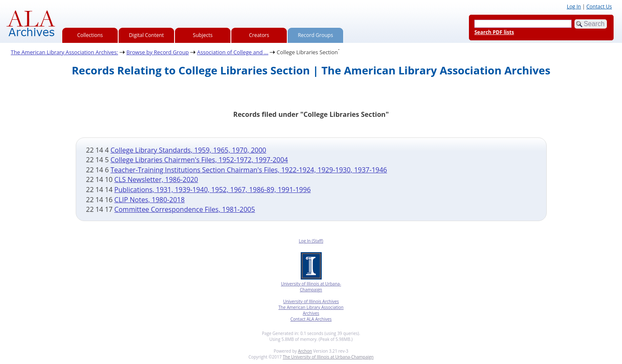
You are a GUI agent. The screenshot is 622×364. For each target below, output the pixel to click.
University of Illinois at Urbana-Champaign (311, 287)
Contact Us (599, 7)
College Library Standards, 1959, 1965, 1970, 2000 (188, 150)
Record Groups (315, 35)
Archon (305, 351)
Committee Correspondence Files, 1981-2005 (185, 209)
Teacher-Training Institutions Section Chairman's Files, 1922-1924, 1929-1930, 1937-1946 (249, 170)
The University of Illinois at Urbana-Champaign (328, 357)
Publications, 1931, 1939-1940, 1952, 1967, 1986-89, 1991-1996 (213, 190)
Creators (259, 35)
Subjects (203, 35)
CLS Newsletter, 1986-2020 (156, 179)
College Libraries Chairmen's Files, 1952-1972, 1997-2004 (199, 160)
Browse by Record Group (157, 52)
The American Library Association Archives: (65, 52)
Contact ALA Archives (311, 319)
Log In (574, 7)
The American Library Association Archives (311, 310)
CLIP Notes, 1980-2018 (150, 200)
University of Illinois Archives (311, 301)
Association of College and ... (233, 52)
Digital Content (146, 35)
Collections (90, 35)
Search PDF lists (494, 32)
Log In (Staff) (311, 241)
